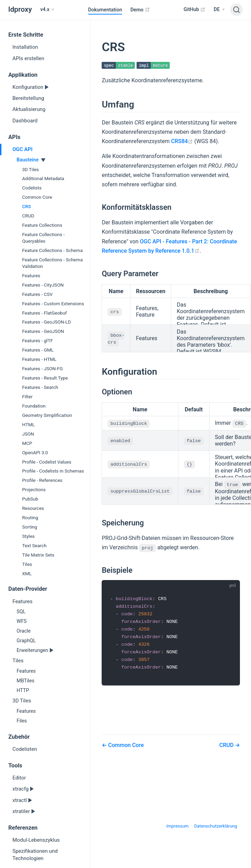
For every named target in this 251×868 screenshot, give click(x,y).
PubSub (30, 499)
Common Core (37, 197)
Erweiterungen (33, 650)
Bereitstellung (28, 98)
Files (22, 721)
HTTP (23, 690)
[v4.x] (47, 10)
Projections (34, 489)
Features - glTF (38, 340)
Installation (25, 47)
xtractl (20, 800)
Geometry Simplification (47, 415)
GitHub (194, 9)
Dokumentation (105, 10)
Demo (140, 10)
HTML (29, 424)
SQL (21, 612)
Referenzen (23, 828)
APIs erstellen (28, 58)
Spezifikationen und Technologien (35, 855)
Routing (30, 517)
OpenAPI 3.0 (35, 452)
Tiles (27, 564)
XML (27, 573)
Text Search (34, 545)
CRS (27, 206)
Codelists (32, 188)
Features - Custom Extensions (53, 304)
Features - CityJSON (43, 285)
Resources (33, 508)
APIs (14, 137)
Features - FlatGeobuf (44, 313)
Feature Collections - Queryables (43, 238)
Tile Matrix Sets (38, 555)
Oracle (24, 631)
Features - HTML (39, 359)
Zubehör (19, 737)
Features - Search (40, 387)
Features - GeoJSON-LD (47, 322)
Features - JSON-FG (43, 368)
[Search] (236, 10)
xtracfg (21, 789)
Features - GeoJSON (43, 331)
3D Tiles (30, 169)
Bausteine (28, 160)
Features (31, 276)
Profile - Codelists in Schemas (53, 471)
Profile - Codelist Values (47, 462)
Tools (15, 766)
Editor (19, 778)
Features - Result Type (45, 378)
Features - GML (38, 350)
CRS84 (182, 142)
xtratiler (22, 811)
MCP (27, 443)
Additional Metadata (43, 178)
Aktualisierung (29, 109)
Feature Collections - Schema (52, 250)
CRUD (28, 216)
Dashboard (25, 121)
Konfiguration (29, 87)
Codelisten (25, 749)
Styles (28, 536)
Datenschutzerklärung (216, 826)
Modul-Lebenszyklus (36, 840)
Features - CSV (37, 294)
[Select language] (219, 10)
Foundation (34, 406)
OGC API (22, 149)
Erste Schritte (26, 35)
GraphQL (26, 641)
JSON (28, 434)
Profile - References (42, 480)
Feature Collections (42, 225)
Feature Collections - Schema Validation (52, 263)
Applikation (23, 75)
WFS (22, 621)
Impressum (177, 826)
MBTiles (25, 681)
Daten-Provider (28, 589)
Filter (27, 396)
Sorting (30, 527)
